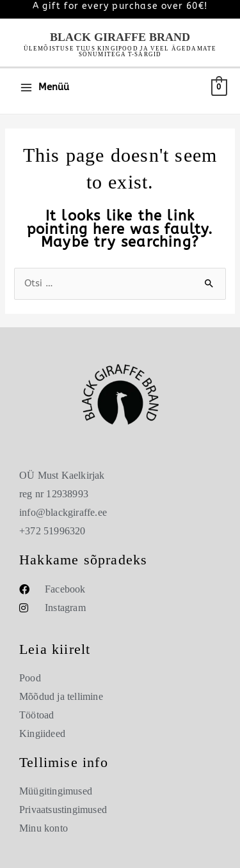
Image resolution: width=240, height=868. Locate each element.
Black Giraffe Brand (120, 37)
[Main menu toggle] (44, 87)
